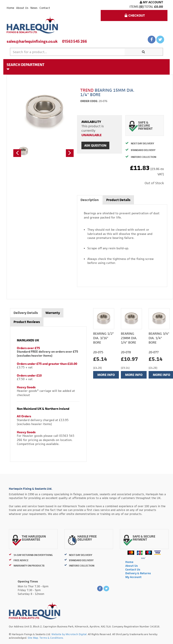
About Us (22, 8)
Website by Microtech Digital (69, 634)
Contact (45, 8)
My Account (151, 2)
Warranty (53, 313)
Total (149, 7)
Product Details (118, 200)
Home (10, 8)
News (34, 8)
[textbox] (67, 52)
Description (90, 200)
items (134, 7)
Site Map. (33, 638)
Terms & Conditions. (52, 638)
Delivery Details (26, 313)
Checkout (135, 15)
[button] (17, 153)
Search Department (26, 67)
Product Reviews (27, 322)
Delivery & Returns (138, 573)
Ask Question (95, 145)
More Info (106, 375)
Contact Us (133, 570)
